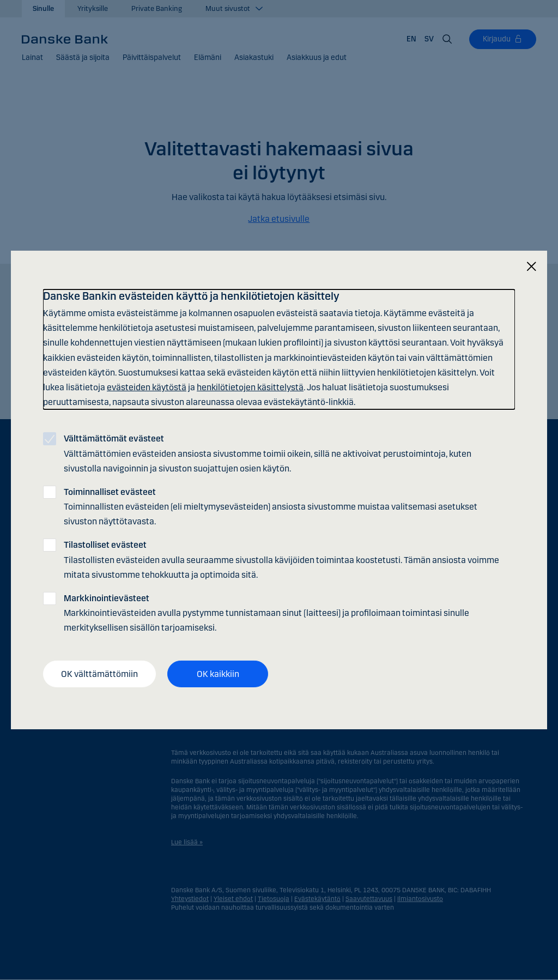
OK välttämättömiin (99, 673)
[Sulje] (531, 267)
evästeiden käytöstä (147, 387)
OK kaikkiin (218, 673)
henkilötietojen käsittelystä (250, 387)
